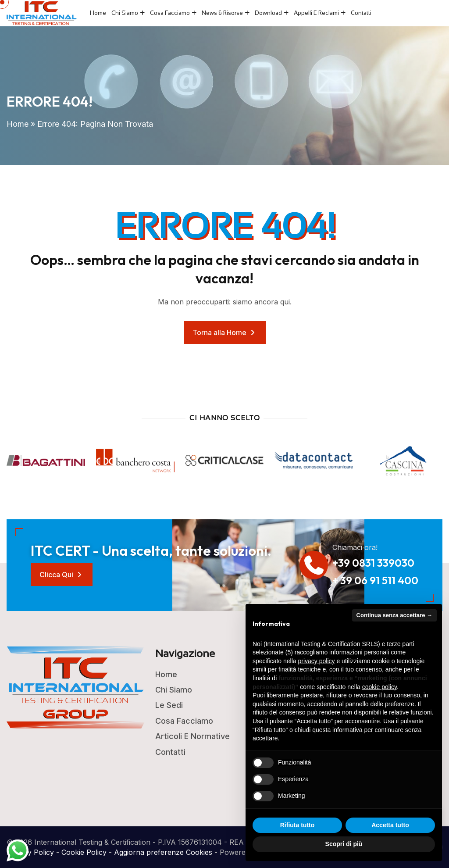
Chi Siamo (125, 13)
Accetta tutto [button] (390, 825)
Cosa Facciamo (170, 13)
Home (98, 13)
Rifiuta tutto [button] (298, 825)
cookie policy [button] (380, 687)
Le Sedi (169, 705)
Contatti (361, 13)
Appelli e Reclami (316, 13)
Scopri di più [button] (344, 844)
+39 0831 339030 (373, 563)
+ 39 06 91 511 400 (375, 580)
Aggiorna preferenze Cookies (163, 852)
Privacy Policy (30, 852)
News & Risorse (222, 13)
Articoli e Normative (192, 736)
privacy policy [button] (317, 661)
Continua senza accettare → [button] (394, 615)
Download (268, 13)
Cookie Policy (84, 852)
